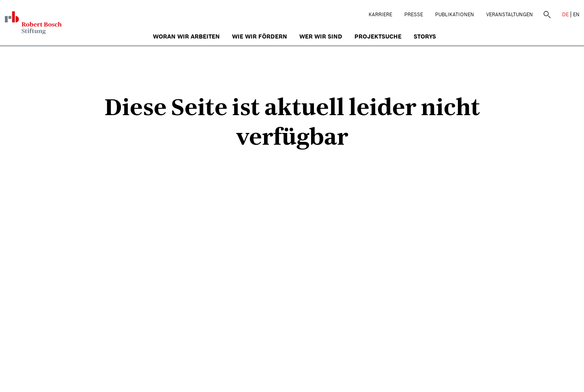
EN (576, 14)
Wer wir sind (321, 36)
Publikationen (455, 14)
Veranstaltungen (510, 14)
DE (565, 14)
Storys (425, 36)
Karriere (380, 14)
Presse (414, 14)
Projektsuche (378, 36)
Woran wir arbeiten (186, 36)
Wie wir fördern (260, 36)
